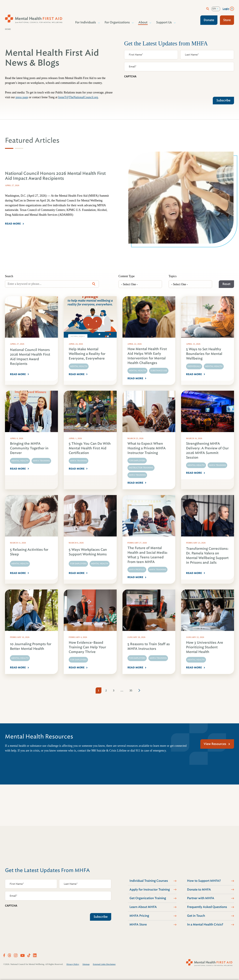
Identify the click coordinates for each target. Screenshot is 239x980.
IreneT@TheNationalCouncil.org (78, 97)
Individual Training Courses (149, 881)
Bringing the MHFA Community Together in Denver (29, 448)
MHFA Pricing (139, 916)
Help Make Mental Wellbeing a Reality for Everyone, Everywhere (87, 354)
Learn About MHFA (143, 907)
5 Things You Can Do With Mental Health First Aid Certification (90, 448)
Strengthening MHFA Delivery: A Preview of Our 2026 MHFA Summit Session (207, 451)
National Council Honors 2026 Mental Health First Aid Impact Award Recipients (30, 357)
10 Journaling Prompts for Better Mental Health (31, 646)
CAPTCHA (130, 76)
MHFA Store (138, 924)
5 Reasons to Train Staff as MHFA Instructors (149, 646)
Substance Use (159, 371)
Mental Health (79, 366)
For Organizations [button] (117, 22)
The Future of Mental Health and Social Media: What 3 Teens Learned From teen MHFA (148, 555)
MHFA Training (41, 461)
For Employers (137, 461)
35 (131, 690)
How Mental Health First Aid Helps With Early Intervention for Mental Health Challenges (147, 356)
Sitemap (86, 964)
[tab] (9, 148)
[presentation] (149, 87)
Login (226, 9)
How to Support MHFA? (204, 881)
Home (8, 29)
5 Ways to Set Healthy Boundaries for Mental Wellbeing (204, 354)
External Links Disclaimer (104, 964)
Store (227, 20)
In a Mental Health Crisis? (205, 924)
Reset (226, 284)
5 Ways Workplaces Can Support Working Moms (88, 552)
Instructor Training (141, 468)
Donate (209, 20)
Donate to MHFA (199, 890)
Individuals (194, 366)
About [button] (143, 22)
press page (22, 97)
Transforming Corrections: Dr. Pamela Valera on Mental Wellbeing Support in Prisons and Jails (207, 556)
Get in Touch (196, 916)
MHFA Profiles (137, 570)
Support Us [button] (164, 22)
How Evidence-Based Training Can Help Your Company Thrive (87, 647)
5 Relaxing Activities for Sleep (29, 552)
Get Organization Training (148, 898)
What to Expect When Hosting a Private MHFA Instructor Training (147, 448)
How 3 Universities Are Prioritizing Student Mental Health (205, 647)
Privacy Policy (73, 964)
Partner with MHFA (201, 898)
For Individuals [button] (86, 22)
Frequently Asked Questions (207, 907)
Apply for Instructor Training (150, 890)
